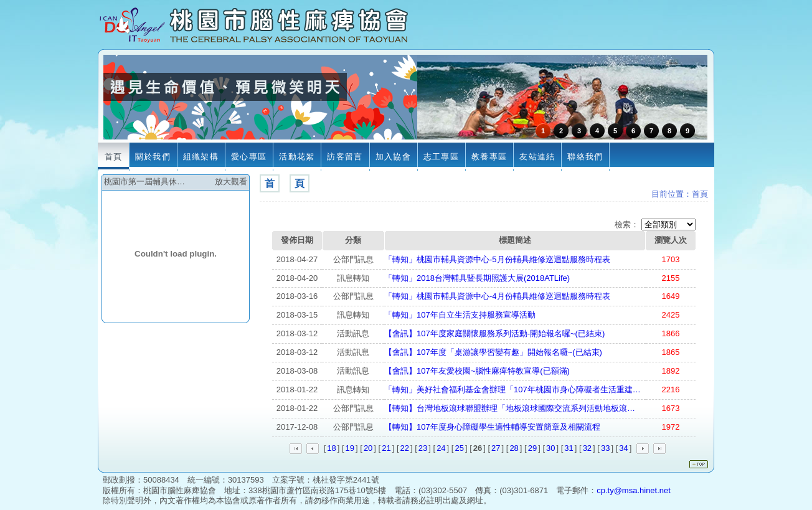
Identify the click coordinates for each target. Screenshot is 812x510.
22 (405, 448)
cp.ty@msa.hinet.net (634, 490)
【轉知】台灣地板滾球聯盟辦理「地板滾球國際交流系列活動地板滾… (510, 408)
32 (587, 448)
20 (368, 448)
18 (331, 448)
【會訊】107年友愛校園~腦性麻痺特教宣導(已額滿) (477, 371)
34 (623, 448)
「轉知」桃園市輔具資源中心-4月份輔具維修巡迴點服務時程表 (497, 296)
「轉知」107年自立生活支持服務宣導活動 (460, 315)
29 (532, 448)
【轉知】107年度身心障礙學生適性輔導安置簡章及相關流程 (492, 427)
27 (496, 448)
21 (386, 448)
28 (514, 448)
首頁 (700, 194)
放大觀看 (231, 182)
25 (459, 448)
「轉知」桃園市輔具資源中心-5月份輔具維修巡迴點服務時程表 (497, 259)
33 (605, 448)
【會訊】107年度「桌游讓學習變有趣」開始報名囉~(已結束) (493, 352)
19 (350, 448)
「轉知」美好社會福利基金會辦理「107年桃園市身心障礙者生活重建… (512, 390)
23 (423, 448)
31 (569, 448)
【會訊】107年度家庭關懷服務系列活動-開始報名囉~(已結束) (494, 333)
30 (550, 448)
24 (441, 448)
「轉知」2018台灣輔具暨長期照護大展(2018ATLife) (477, 278)
